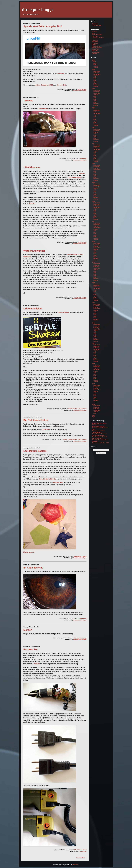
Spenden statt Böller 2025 (100, 443)
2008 (94, 404)
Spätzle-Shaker (64, 312)
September (97, 74)
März (95, 65)
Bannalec (32, 204)
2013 (94, 303)
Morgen (28, 630)
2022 (94, 128)
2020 (94, 164)
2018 (94, 201)
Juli (95, 77)
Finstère (82, 173)
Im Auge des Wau (33, 568)
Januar (96, 68)
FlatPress (95, 42)
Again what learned (98, 426)
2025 (94, 70)
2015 (94, 262)
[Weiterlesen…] (29, 552)
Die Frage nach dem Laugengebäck (98, 432)
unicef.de (61, 74)
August (96, 76)
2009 (94, 384)
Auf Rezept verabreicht (99, 437)
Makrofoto (95, 49)
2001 (94, 417)
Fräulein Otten (58, 483)
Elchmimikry (43, 109)
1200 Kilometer (32, 167)
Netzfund (95, 40)
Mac (93, 33)
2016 (94, 242)
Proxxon (37, 664)
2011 (94, 343)
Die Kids (84, 297)
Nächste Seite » (81, 858)
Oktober (96, 73)
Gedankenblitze (72, 409)
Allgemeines (78, 556)
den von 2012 (61, 85)
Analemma (46, 430)
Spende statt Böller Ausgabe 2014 (43, 26)
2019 (94, 182)
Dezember (97, 71)
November (97, 92)
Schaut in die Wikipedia (47, 479)
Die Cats (95, 51)
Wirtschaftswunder (34, 251)
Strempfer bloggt (38, 10)
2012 (94, 323)
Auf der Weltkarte (75, 178)
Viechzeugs (83, 159)
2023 (94, 107)
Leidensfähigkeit (33, 308)
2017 (94, 222)
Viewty (94, 45)
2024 (94, 89)
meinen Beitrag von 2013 (44, 85)
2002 (94, 415)
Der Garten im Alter (98, 435)
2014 (94, 282)
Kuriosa (79, 297)
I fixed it (84, 556)
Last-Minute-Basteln (35, 451)
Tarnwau (28, 100)
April (95, 63)
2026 (94, 60)
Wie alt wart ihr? (97, 438)
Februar (96, 66)
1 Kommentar (83, 851)
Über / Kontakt (97, 25)
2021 (94, 143)
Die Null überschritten (36, 420)
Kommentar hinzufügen (80, 91)
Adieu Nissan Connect (99, 434)
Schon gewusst (82, 89)
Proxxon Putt (31, 649)
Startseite (95, 24)
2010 (94, 364)
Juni (95, 79)
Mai (95, 62)
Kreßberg (77, 638)
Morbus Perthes (99, 38)
